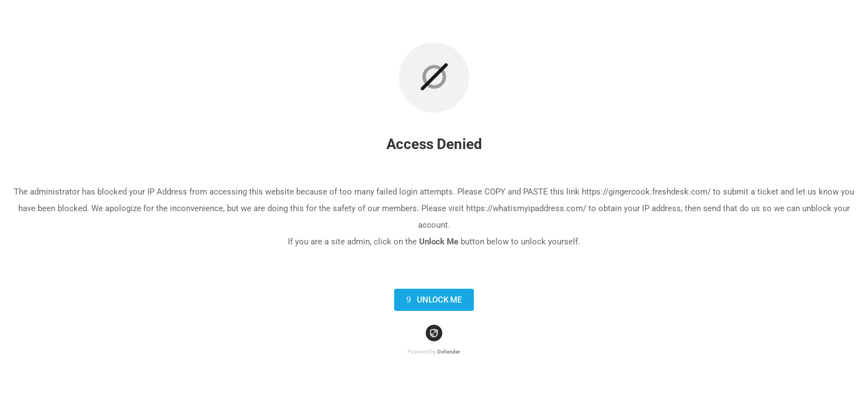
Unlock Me (432, 300)
